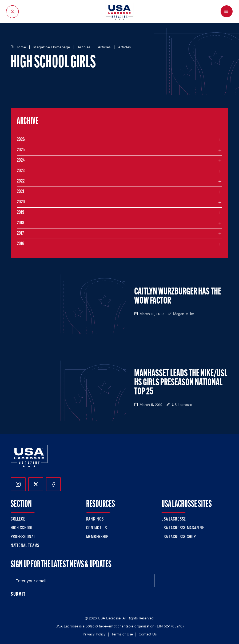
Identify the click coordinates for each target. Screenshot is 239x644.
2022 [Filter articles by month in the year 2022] (21, 181)
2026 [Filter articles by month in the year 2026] (21, 140)
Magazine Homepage (52, 47)
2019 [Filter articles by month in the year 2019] (21, 213)
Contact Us (97, 528)
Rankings (95, 519)
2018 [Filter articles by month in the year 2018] (21, 223)
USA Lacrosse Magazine (183, 528)
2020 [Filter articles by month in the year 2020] (21, 202)
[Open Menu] (227, 11)
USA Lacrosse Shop (178, 537)
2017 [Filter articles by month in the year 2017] (20, 233)
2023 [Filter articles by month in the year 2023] (21, 171)
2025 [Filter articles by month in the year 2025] (21, 150)
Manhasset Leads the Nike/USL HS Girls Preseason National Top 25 (181, 383)
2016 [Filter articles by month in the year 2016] (21, 244)
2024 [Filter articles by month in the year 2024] (21, 160)
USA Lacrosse (174, 519)
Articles (84, 47)
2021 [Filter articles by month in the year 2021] (20, 192)
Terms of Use (122, 634)
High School (22, 528)
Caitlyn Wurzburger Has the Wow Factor (178, 297)
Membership (97, 537)
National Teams (25, 546)
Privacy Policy (94, 634)
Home (21, 47)
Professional (23, 537)
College (18, 519)
